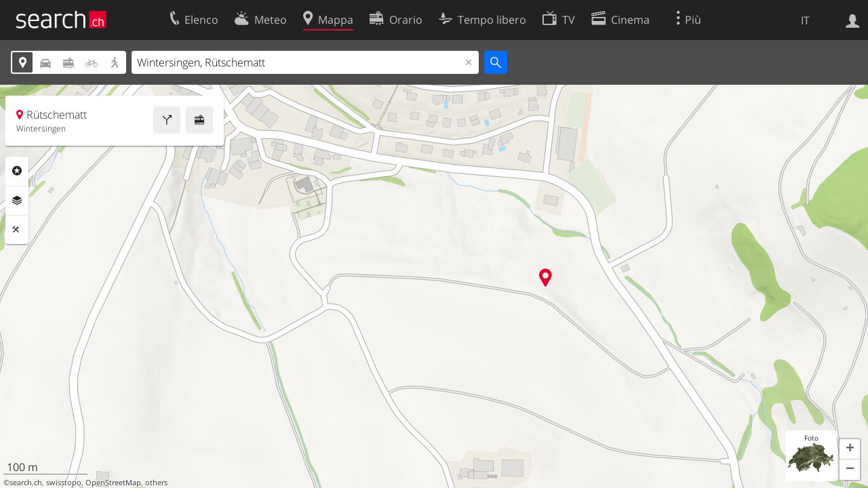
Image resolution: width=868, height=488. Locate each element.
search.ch (26, 483)
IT (805, 20)
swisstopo (64, 483)
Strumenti (17, 230)
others (156, 483)
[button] (850, 449)
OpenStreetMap (113, 483)
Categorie (17, 171)
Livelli (17, 201)
